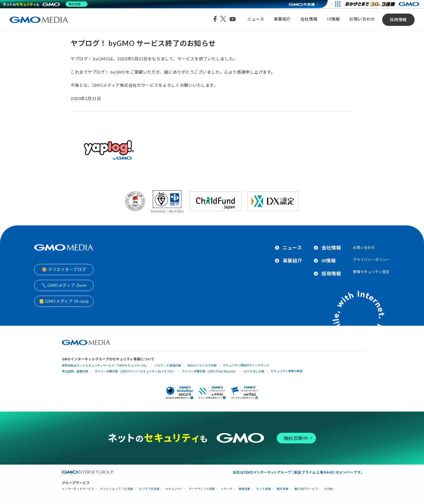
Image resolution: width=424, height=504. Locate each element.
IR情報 (333, 19)
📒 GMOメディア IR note (64, 301)
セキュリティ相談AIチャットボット (246, 365)
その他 (328, 489)
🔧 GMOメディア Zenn (64, 285)
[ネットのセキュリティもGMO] (45, 4)
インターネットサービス (78, 489)
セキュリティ (174, 489)
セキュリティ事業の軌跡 (287, 371)
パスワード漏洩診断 (168, 365)
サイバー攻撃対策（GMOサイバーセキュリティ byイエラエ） (135, 371)
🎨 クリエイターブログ (64, 269)
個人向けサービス (306, 489)
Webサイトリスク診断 (202, 365)
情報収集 (244, 489)
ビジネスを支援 (149, 489)
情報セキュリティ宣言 (371, 272)
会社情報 (309, 19)
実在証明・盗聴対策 (75, 371)
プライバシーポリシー (371, 260)
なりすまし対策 (254, 371)
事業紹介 (282, 19)
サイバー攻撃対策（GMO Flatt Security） (210, 371)
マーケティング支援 (202, 489)
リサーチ (227, 489)
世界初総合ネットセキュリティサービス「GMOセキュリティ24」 (105, 365)
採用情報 (398, 20)
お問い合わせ (362, 19)
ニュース (256, 19)
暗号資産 (283, 489)
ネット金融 (264, 489)
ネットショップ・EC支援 (117, 489)
